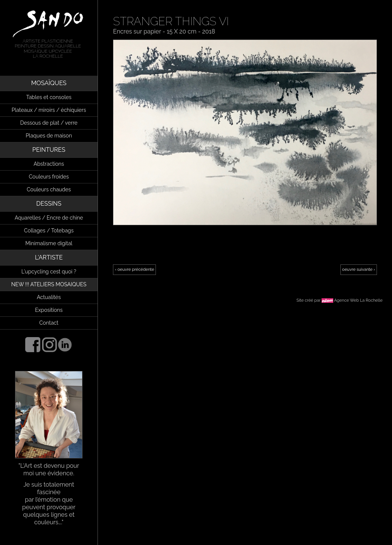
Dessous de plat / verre (49, 123)
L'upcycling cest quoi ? (49, 272)
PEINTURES (49, 150)
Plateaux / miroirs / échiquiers (49, 110)
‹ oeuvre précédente (134, 269)
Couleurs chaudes (49, 189)
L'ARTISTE (49, 257)
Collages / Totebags (49, 231)
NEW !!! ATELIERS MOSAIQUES (49, 284)
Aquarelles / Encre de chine (49, 218)
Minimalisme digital (49, 243)
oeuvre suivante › (359, 269)
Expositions (49, 310)
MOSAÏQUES (49, 83)
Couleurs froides (49, 177)
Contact (49, 323)
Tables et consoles (49, 97)
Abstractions (49, 164)
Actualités (49, 297)
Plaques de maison (49, 136)
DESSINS (49, 204)
